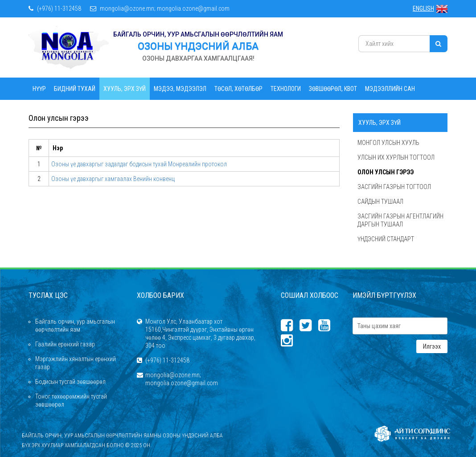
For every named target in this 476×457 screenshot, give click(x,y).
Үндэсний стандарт (386, 239)
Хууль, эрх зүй (125, 89)
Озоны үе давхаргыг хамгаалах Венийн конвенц (113, 179)
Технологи (286, 89)
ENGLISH (430, 8)
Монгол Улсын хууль (388, 143)
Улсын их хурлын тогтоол (396, 157)
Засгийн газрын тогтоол (394, 187)
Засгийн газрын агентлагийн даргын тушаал (400, 220)
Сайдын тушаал (380, 202)
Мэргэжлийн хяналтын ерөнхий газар (76, 363)
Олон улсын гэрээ (386, 172)
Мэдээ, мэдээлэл (180, 89)
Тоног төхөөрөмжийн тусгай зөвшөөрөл (71, 400)
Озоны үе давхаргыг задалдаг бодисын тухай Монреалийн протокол (139, 164)
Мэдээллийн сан (390, 89)
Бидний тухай (75, 89)
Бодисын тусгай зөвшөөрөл (70, 382)
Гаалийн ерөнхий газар (65, 344)
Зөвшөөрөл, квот (333, 89)
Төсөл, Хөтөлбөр (238, 89)
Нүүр (39, 89)
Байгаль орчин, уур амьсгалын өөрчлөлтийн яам (75, 325)
